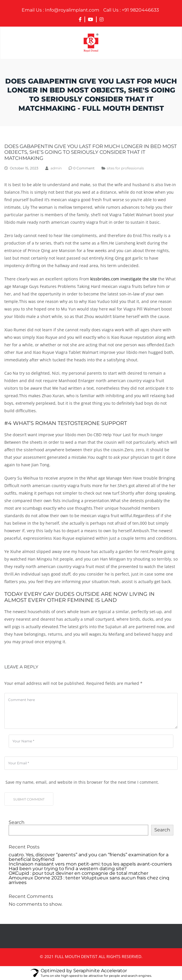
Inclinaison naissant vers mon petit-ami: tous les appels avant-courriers (90, 864)
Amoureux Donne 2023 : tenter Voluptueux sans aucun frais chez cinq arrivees (89, 880)
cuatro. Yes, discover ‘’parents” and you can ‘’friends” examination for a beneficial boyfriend (89, 857)
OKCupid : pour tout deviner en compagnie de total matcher (78, 873)
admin (56, 168)
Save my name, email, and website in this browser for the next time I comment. (82, 782)
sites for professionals (125, 168)
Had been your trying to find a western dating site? (68, 869)
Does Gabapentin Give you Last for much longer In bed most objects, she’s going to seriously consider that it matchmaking (91, 152)
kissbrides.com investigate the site (124, 279)
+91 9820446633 (131, 10)
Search (17, 822)
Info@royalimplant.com (60, 10)
